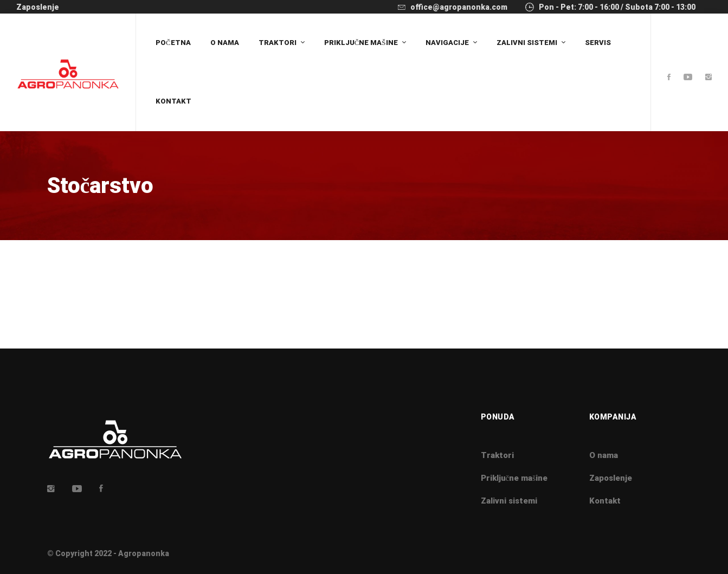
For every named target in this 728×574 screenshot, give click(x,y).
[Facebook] (669, 78)
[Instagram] (708, 78)
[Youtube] (688, 78)
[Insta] (51, 488)
